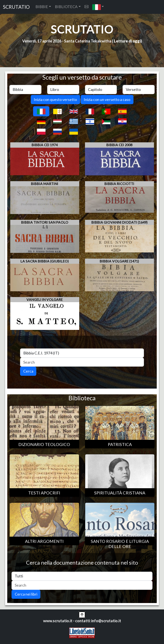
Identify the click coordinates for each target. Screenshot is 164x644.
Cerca (28, 371)
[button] (98, 7)
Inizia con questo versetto (55, 99)
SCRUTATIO (16, 7)
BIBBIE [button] (42, 7)
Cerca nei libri (26, 594)
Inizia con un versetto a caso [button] (107, 99)
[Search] (82, 362)
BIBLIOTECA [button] (66, 7)
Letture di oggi (127, 41)
